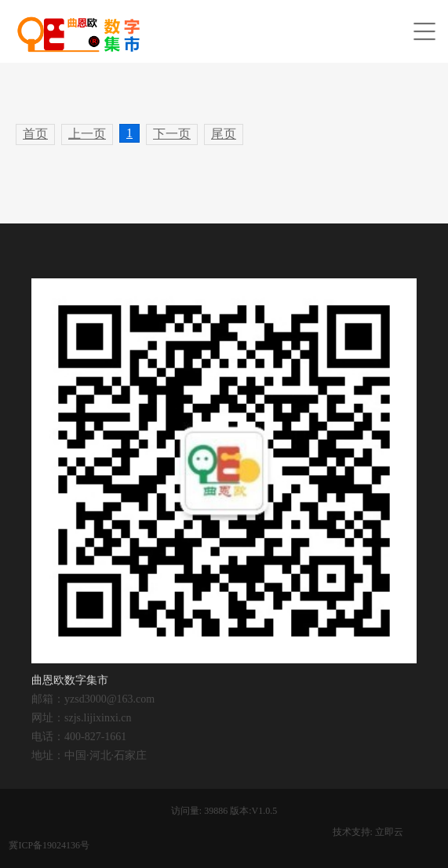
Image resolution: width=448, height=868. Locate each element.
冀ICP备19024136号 (49, 845)
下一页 (172, 134)
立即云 (389, 832)
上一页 (87, 134)
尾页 (224, 134)
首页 (35, 134)
